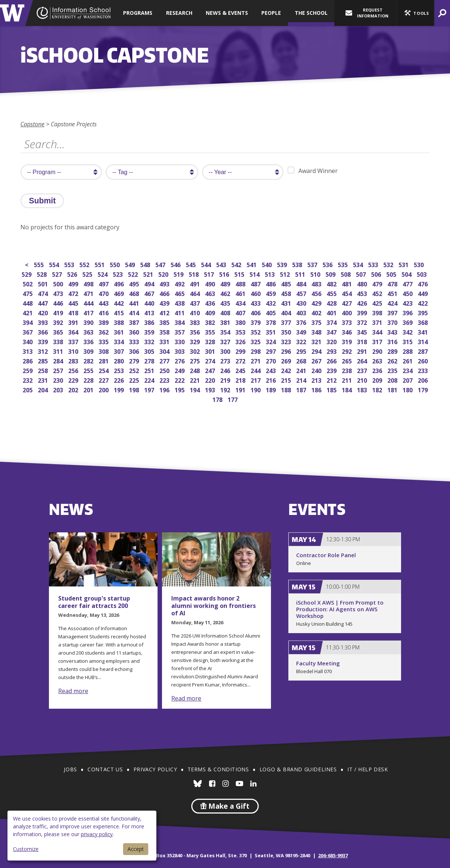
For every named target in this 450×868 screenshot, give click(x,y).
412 (165, 312)
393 (44, 322)
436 (211, 302)
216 (272, 380)
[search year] (243, 172)
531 (404, 264)
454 (348, 293)
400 (348, 312)
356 (196, 331)
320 (332, 341)
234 (408, 370)
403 (302, 312)
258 (44, 370)
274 (211, 360)
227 (104, 380)
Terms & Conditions (218, 769)
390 (89, 322)
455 (332, 293)
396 (408, 312)
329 (196, 341)
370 (393, 322)
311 (59, 351)
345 (363, 331)
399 (363, 312)
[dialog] (82, 836)
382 (211, 322)
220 (211, 380)
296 (287, 351)
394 (28, 322)
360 (135, 331)
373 (348, 322)
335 (104, 341)
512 (286, 274)
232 (28, 380)
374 (332, 322)
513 (270, 274)
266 (332, 360)
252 (135, 370)
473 (59, 293)
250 (165, 370)
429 (317, 302)
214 (302, 380)
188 (287, 389)
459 (272, 293)
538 (298, 264)
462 (226, 293)
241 (302, 370)
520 (164, 274)
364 (74, 331)
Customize (26, 849)
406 (256, 312)
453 (363, 293)
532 (389, 264)
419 (59, 312)
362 (104, 331)
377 (287, 322)
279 (135, 360)
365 (59, 331)
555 (39, 264)
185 (332, 389)
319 (348, 341)
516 (225, 274)
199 (120, 389)
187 (302, 389)
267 (317, 360)
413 (150, 312)
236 (378, 370)
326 (241, 341)
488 (241, 283)
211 (348, 380)
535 (343, 264)
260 (423, 360)
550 (115, 264)
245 (241, 370)
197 (150, 389)
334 (120, 341)
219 (226, 380)
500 (59, 283)
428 (332, 302)
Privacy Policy (155, 769)
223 (165, 380)
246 (226, 370)
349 (302, 331)
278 (150, 360)
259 (28, 370)
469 (120, 293)
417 (89, 312)
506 (377, 274)
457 (302, 293)
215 (287, 380)
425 (378, 302)
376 (302, 322)
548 (146, 264)
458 (287, 293)
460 (256, 293)
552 (85, 264)
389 (104, 322)
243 (272, 370)
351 (272, 331)
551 (100, 264)
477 (408, 283)
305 (150, 351)
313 (28, 351)
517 (210, 274)
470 (104, 293)
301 (211, 351)
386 (150, 322)
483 (317, 283)
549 (131, 264)
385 (165, 322)
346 (348, 331)
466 (165, 293)
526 (73, 274)
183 (363, 389)
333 (135, 341)
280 (120, 360)
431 (287, 302)
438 (180, 302)
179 (423, 389)
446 (59, 302)
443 (104, 302)
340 (28, 341)
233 (423, 370)
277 (165, 360)
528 (42, 274)
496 (120, 283)
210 (363, 380)
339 (44, 341)
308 (104, 351)
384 (180, 322)
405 (272, 312)
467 (150, 293)
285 (44, 360)
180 (408, 389)
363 (89, 331)
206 (423, 380)
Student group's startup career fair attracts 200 (94, 602)
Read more (73, 691)
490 (211, 283)
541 (252, 264)
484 (302, 283)
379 (256, 322)
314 (423, 341)
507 (362, 274)
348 (317, 331)
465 (180, 293)
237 (363, 370)
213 (317, 380)
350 (287, 331)
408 (226, 312)
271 (256, 360)
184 (348, 389)
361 (120, 331)
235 (393, 370)
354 (226, 331)
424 (393, 302)
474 (44, 293)
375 (317, 322)
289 (393, 351)
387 (135, 322)
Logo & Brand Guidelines (298, 769)
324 (272, 341)
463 (211, 293)
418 (74, 312)
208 (393, 380)
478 (393, 283)
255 (89, 370)
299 (241, 351)
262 (393, 360)
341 (423, 331)
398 (378, 312)
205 (28, 389)
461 (241, 293)
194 (196, 389)
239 (332, 370)
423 (408, 302)
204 (44, 389)
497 (104, 283)
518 (194, 274)
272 (241, 360)
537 (313, 264)
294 (317, 351)
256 (74, 370)
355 (211, 331)
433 (256, 302)
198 (135, 389)
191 (241, 389)
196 (165, 389)
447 (44, 302)
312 (44, 351)
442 (120, 302)
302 (196, 351)
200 (104, 389)
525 (88, 274)
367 (28, 331)
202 (74, 389)
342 (408, 331)
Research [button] (179, 13)
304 (165, 351)
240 (317, 370)
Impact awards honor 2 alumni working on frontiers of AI (214, 606)
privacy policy (97, 834)
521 (149, 274)
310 (74, 351)
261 (408, 360)
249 (180, 370)
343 (393, 331)
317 (378, 341)
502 (28, 283)
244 (256, 370)
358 (165, 331)
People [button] (271, 13)
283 (74, 360)
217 (256, 380)
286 (28, 360)
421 (28, 312)
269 (287, 360)
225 (135, 380)
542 (237, 264)
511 (301, 274)
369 (408, 322)
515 (240, 274)
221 (196, 380)
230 (59, 380)
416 (104, 312)
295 (302, 351)
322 (302, 341)
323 (287, 341)
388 (120, 322)
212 (332, 380)
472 (74, 293)
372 (363, 322)
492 (180, 283)
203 (59, 389)
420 (44, 312)
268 (302, 360)
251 (150, 370)
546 (176, 264)
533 (374, 264)
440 (150, 302)
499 (74, 283)
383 (196, 322)
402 (317, 312)
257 (59, 370)
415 (120, 312)
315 (408, 341)
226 (120, 380)
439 (165, 302)
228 (89, 380)
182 (378, 389)
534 (359, 264)
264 (363, 360)
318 (363, 341)
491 (196, 283)
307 (120, 351)
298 (256, 351)
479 (378, 283)
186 (317, 389)
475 (28, 293)
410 (196, 312)
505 (392, 274)
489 (226, 283)
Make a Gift (225, 806)
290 (378, 351)
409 (211, 312)
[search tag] (152, 172)
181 (393, 389)
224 (150, 380)
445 (74, 302)
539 (283, 264)
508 (346, 274)
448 (28, 302)
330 (180, 341)
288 (408, 351)
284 (59, 360)
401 (332, 312)
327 (226, 341)
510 (316, 274)
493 (165, 283)
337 (74, 341)
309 (89, 351)
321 (317, 341)
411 (180, 312)
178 (218, 399)
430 (302, 302)
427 (348, 302)
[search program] (61, 172)
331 (165, 341)
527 (58, 274)
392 (59, 322)
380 (241, 322)
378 (272, 322)
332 (150, 341)
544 (207, 264)
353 (241, 331)
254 (104, 370)
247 (211, 370)
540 (267, 264)
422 (423, 302)
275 (196, 360)
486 (272, 283)
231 (44, 380)
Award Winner (312, 171)
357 (180, 331)
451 (393, 293)
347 (332, 331)
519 (179, 274)
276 (180, 360)
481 (348, 283)
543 (222, 264)
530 (419, 264)
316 (393, 341)
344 (378, 331)
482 (332, 283)
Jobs (70, 769)
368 (423, 322)
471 (89, 293)
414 (135, 312)
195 (180, 389)
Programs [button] (138, 13)
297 (272, 351)
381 (226, 322)
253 (120, 370)
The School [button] (311, 13)
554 (55, 264)
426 (363, 302)
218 (241, 380)
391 (74, 322)
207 (408, 380)
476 (423, 283)
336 (89, 341)
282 (89, 360)
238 (348, 370)
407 (241, 312)
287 (423, 351)
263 (378, 360)
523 (118, 274)
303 (180, 351)
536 (328, 264)
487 (256, 283)
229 (74, 380)
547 (161, 264)
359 (150, 331)
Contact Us (105, 769)
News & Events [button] (227, 13)
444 (89, 302)
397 (393, 312)
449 (423, 293)
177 (233, 399)
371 (378, 322)
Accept (136, 849)
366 (44, 331)
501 (44, 283)
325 (256, 341)
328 (211, 341)
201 (89, 389)
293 (332, 351)
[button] (416, 13)
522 (134, 274)
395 (423, 312)
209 (378, 380)
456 (317, 293)
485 (287, 283)
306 (135, 351)
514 (255, 274)
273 (226, 360)
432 (272, 302)
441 (135, 302)
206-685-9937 (333, 855)
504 (407, 274)
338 (59, 341)
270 (272, 360)
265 (348, 360)
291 (363, 351)
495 (135, 283)
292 (348, 351)
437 (196, 302)
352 (256, 331)
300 (226, 351)
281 (104, 360)
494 (150, 283)
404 (287, 312)
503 (422, 274)
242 (287, 370)
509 (331, 274)
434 (241, 302)
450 (408, 293)
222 (180, 380)
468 (135, 293)
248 (196, 370)
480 (363, 283)
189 (272, 389)
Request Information (367, 13)
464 (196, 293)
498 (89, 283)
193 (211, 389)
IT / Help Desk (368, 769)
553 (70, 264)
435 (226, 302)
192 (226, 389)
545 (191, 264)
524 (103, 274)
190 (256, 389)
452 (378, 293)
